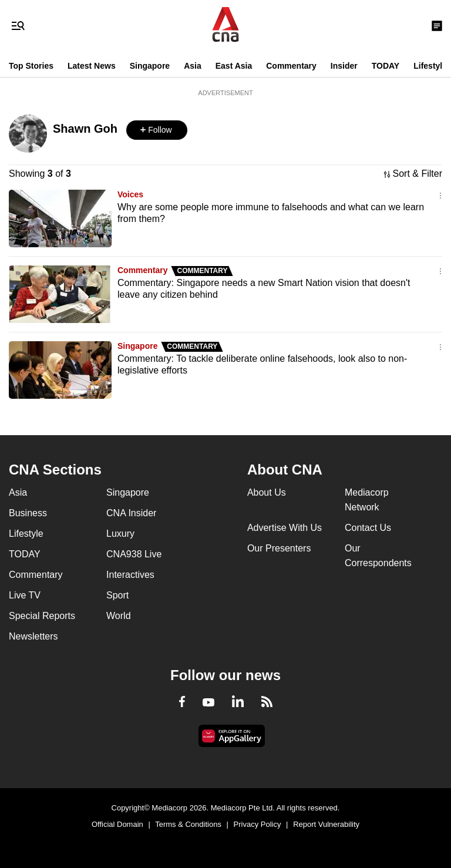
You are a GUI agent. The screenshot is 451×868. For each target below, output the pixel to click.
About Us (267, 492)
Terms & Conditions (188, 824)
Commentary (291, 66)
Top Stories (31, 66)
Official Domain (117, 824)
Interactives (130, 575)
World (119, 616)
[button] (157, 130)
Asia (193, 66)
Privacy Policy (258, 824)
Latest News (92, 66)
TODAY (386, 66)
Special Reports (42, 616)
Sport (117, 595)
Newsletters (33, 636)
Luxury (120, 534)
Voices (130, 194)
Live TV (25, 595)
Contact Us (368, 528)
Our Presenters (279, 548)
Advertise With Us (285, 528)
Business (28, 513)
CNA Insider (131, 513)
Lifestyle (430, 66)
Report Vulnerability (326, 824)
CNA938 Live (134, 554)
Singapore (150, 66)
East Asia (234, 66)
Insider (344, 66)
